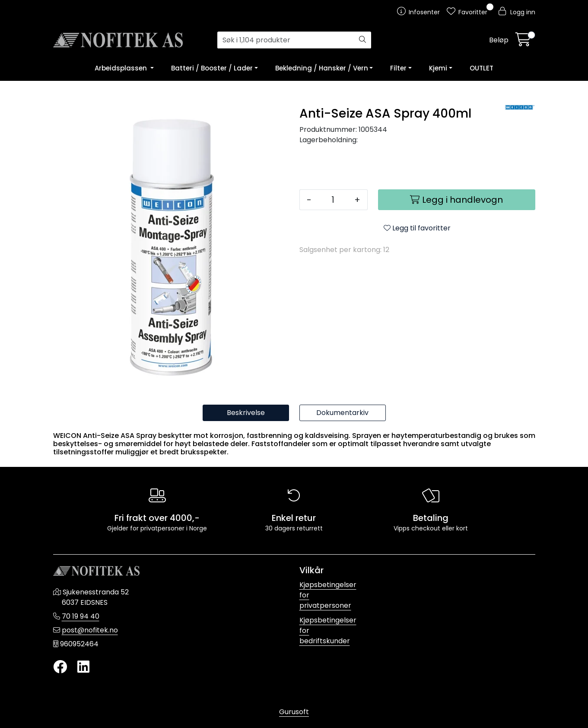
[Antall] (333, 200)
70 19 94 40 (81, 616)
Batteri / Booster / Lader (212, 68)
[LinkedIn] (83, 667)
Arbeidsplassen (122, 68)
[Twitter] (60, 667)
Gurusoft (294, 712)
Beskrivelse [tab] (246, 413)
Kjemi (438, 68)
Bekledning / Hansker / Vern (322, 68)
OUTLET (482, 68)
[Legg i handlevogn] (457, 200)
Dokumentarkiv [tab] (342, 413)
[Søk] (286, 40)
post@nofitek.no (90, 630)
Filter (398, 68)
